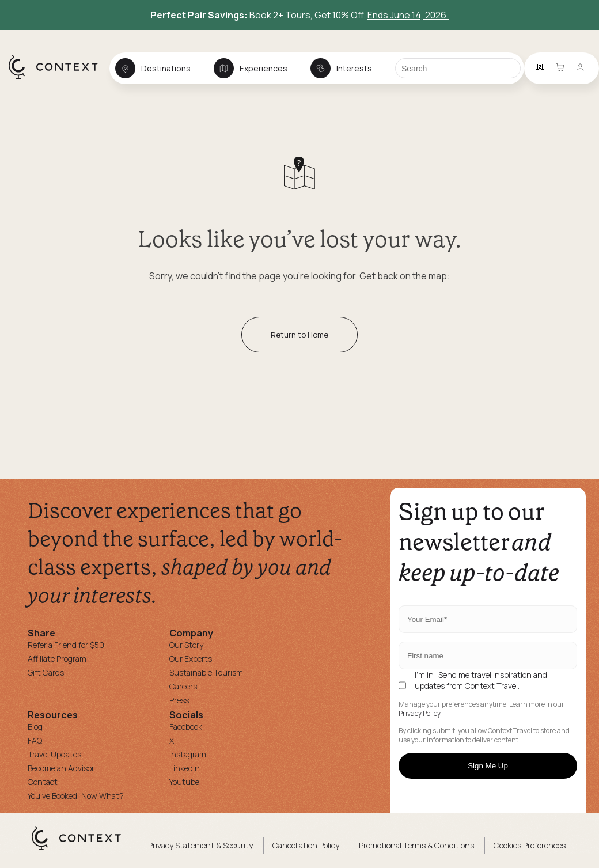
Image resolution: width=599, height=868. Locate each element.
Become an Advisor (61, 768)
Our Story (186, 645)
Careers (183, 686)
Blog (35, 727)
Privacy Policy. (420, 714)
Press (179, 700)
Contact (43, 782)
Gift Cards (46, 672)
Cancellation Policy (306, 845)
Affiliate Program (57, 659)
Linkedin (185, 768)
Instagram (188, 754)
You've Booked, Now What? (76, 796)
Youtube (184, 782)
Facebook (186, 727)
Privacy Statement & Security (200, 845)
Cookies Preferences (530, 845)
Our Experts (191, 659)
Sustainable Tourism (206, 672)
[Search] (458, 68)
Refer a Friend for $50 (66, 645)
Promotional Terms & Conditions (416, 845)
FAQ (35, 740)
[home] (59, 78)
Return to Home (299, 335)
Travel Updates (54, 754)
